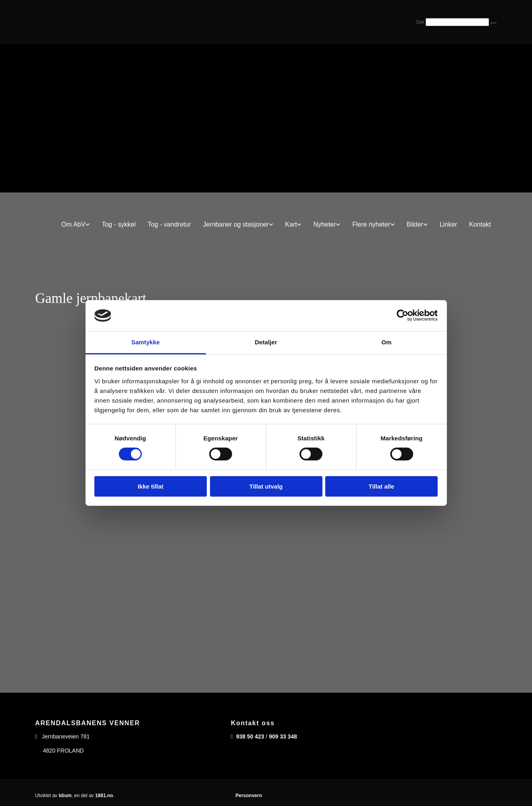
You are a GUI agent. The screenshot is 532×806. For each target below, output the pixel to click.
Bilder (415, 224)
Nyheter (324, 224)
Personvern (249, 796)
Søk (420, 22)
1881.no (104, 796)
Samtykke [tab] (146, 342)
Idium (65, 796)
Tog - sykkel (118, 224)
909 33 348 (283, 736)
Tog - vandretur (169, 224)
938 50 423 (250, 736)
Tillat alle (381, 486)
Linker (448, 224)
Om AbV (73, 224)
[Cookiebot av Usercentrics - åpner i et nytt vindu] (403, 315)
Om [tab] (386, 342)
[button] (494, 24)
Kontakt (480, 224)
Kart (291, 224)
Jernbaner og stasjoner (236, 224)
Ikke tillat (151, 486)
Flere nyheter (371, 224)
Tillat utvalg (266, 486)
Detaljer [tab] (266, 342)
